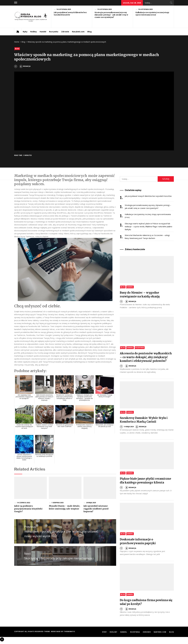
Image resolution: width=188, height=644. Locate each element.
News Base (56, 631)
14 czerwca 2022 (24, 503)
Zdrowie (65, 32)
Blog (90, 32)
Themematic (70, 631)
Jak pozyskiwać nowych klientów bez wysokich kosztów (148, 196)
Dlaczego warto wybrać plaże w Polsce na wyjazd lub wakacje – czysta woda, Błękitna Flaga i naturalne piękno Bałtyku (148, 226)
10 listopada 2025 (145, 9)
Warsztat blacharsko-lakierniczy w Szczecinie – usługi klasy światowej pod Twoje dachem (147, 237)
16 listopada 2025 (64, 9)
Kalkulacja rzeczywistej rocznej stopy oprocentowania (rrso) (152, 14)
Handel (43, 32)
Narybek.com (78, 32)
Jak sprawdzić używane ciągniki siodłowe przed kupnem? (96, 509)
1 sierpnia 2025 (58, 503)
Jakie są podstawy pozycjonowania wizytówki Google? (28, 509)
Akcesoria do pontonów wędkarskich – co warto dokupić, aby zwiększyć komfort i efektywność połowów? (146, 357)
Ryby (25, 32)
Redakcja (25, 66)
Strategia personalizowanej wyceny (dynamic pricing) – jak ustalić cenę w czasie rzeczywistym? (111, 15)
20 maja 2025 (91, 503)
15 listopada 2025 (105, 9)
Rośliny (34, 32)
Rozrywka (54, 32)
